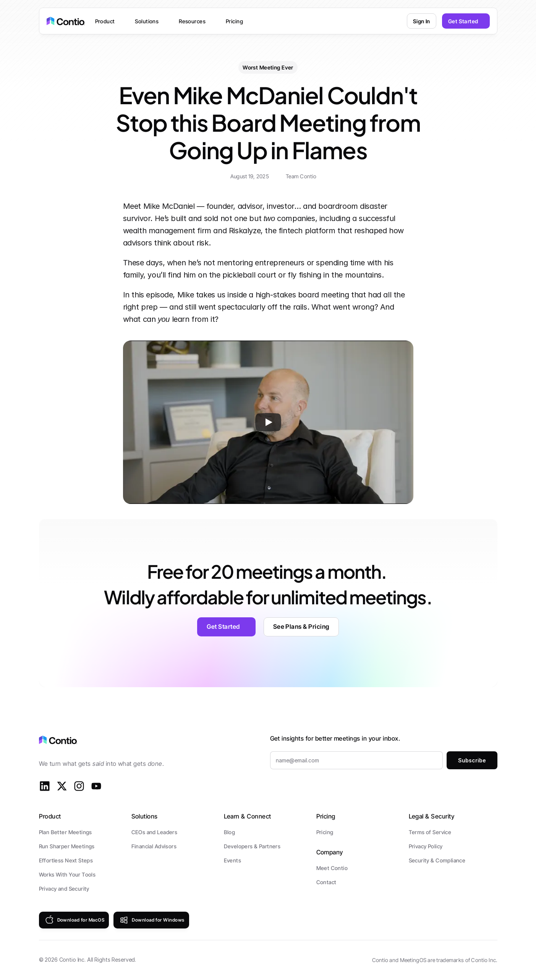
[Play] (268, 422)
